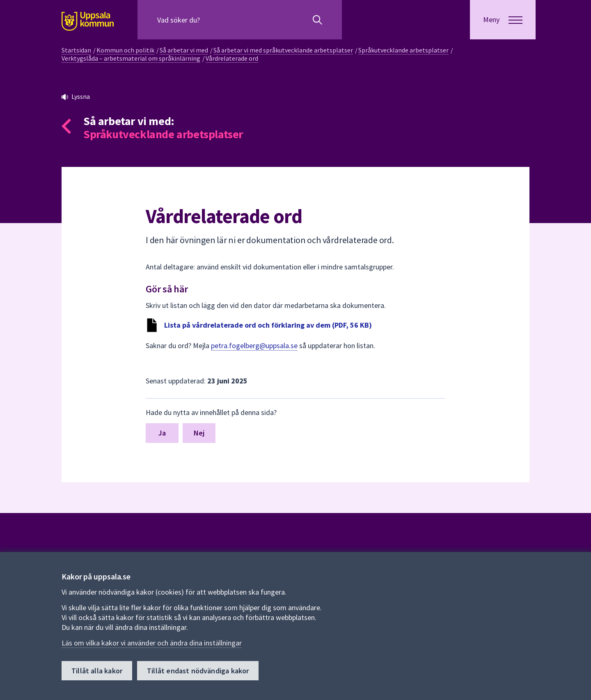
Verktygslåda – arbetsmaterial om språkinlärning (131, 58)
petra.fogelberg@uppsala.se (254, 345)
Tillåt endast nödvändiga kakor (198, 671)
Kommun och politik (125, 50)
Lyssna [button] (81, 96)
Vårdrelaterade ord (232, 58)
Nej (199, 433)
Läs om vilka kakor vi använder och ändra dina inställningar (152, 643)
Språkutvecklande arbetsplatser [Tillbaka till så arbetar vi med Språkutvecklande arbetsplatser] (163, 134)
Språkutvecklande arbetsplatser (403, 50)
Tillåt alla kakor (97, 671)
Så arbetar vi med (184, 50)
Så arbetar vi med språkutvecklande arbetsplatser (283, 50)
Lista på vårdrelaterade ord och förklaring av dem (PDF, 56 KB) (268, 325)
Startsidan (76, 50)
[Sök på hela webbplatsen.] (210, 20)
